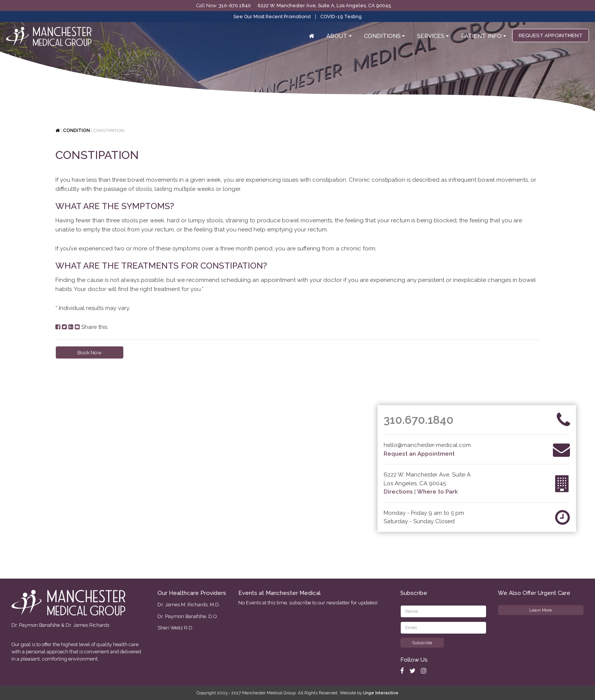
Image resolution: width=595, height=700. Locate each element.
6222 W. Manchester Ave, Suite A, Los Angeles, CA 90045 (324, 6)
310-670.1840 (235, 6)
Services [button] (431, 36)
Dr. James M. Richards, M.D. (189, 605)
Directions (398, 492)
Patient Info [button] (481, 36)
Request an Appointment (419, 454)
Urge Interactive (381, 693)
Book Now (90, 352)
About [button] (337, 36)
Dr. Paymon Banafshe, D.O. (188, 616)
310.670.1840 (419, 420)
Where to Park (437, 492)
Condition (76, 131)
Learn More (541, 610)
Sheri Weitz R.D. (176, 628)
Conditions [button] (382, 36)
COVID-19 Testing (341, 17)
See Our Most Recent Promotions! (272, 17)
